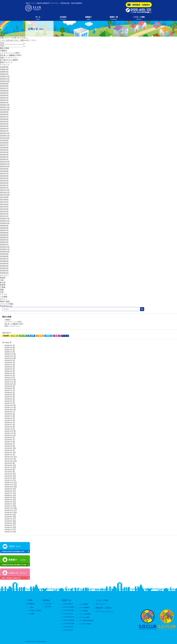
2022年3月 (4, 183)
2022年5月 (4, 178)
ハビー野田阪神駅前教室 (86, 621)
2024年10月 (5, 110)
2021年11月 (5, 193)
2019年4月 (4, 266)
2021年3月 (4, 211)
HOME (30, 600)
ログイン (4, 299)
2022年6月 (4, 176)
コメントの (7, 304)
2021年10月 (5, 195)
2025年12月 (5, 77)
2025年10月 (5, 81)
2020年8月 (4, 228)
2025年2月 (4, 100)
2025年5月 (4, 93)
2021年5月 (4, 207)
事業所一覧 (67, 600)
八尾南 (3, 287)
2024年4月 (4, 124)
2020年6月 (4, 233)
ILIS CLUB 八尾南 (69, 623)
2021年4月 (4, 209)
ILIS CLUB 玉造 (68, 630)
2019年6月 (4, 261)
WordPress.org (6, 306)
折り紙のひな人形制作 (9, 60)
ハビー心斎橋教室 (84, 607)
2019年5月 (4, 264)
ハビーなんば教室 (84, 617)
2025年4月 (4, 96)
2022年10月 (5, 167)
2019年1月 (4, 273)
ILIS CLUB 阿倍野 (69, 607)
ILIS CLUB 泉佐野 (69, 620)
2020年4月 (4, 238)
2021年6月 (4, 204)
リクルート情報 (102, 600)
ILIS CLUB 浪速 (68, 627)
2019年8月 (4, 256)
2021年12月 (5, 190)
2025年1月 (4, 103)
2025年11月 (5, 79)
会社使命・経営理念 (35, 611)
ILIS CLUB (48, 604)
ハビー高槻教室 (83, 611)
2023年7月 (4, 145)
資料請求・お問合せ (104, 608)
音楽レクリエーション (9, 58)
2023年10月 (5, 138)
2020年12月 (5, 219)
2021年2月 (4, 214)
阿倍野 (3, 278)
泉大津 (3, 282)
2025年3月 (4, 98)
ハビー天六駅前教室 (85, 614)
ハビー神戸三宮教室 (85, 624)
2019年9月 (4, 254)
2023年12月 (5, 133)
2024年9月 (4, 112)
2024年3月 (4, 126)
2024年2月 (4, 129)
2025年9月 (4, 84)
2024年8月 (4, 114)
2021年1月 (4, 216)
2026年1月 (4, 74)
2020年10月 (5, 223)
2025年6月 (4, 91)
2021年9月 (4, 197)
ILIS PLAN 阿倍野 (69, 610)
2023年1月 (4, 159)
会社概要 (32, 614)
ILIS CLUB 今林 (68, 614)
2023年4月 (4, 152)
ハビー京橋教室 (83, 604)
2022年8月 (4, 171)
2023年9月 (4, 140)
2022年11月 (5, 164)
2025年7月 (4, 88)
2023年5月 (4, 150)
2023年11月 (5, 136)
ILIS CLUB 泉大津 (69, 617)
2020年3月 (4, 240)
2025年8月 (4, 86)
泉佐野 (3, 285)
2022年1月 (4, 188)
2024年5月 (4, 122)
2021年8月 (4, 200)
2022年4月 (4, 181)
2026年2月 (4, 72)
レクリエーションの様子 (10, 53)
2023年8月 (4, 143)
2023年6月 (4, 148)
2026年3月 (4, 69)
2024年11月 (5, 107)
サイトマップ (101, 604)
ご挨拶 (31, 607)
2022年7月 (4, 174)
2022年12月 (5, 162)
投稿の (5, 301)
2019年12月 (5, 247)
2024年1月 (4, 131)
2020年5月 (4, 235)
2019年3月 (4, 268)
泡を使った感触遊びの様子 (11, 55)
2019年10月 (5, 252)
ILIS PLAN (48, 607)
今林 (2, 280)
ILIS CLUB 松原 (68, 604)
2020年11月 (5, 221)
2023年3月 (4, 155)
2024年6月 (4, 119)
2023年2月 (4, 157)
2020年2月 (4, 242)
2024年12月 (5, 105)
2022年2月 (4, 185)
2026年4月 (4, 67)
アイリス (4, 294)
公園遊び (4, 51)
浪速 (2, 290)
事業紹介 (47, 600)
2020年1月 (4, 245)
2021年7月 (4, 202)
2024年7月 (4, 117)
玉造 (2, 292)
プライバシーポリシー (105, 611)
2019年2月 (4, 271)
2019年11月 (5, 249)
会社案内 (31, 604)
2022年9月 (4, 169)
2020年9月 (4, 226)
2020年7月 (4, 230)
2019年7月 (4, 259)
